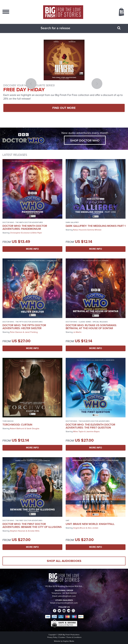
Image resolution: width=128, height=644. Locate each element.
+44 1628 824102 (69, 593)
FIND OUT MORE (64, 108)
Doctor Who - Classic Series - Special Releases (87, 322)
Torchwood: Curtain (17, 425)
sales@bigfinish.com (67, 596)
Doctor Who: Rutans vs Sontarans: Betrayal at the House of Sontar (91, 327)
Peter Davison (16, 332)
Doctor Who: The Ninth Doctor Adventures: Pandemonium (25, 227)
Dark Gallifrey (72, 222)
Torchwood (8, 421)
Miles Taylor (78, 431)
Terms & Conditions (74, 637)
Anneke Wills (34, 531)
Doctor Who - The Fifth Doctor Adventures (22, 322)
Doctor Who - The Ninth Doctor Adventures (23, 222)
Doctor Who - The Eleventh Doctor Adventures (88, 421)
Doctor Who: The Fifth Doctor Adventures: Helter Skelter (24, 327)
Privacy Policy (52, 637)
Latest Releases (15, 155)
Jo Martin (77, 332)
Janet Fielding (31, 332)
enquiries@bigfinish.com (67, 603)
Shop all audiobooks (64, 561)
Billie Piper (37, 233)
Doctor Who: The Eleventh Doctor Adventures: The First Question (90, 426)
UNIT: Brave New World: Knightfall (90, 524)
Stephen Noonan (18, 531)
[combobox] (60, 28)
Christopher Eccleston (20, 233)
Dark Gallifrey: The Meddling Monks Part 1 (96, 226)
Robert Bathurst (17, 429)
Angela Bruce (79, 528)
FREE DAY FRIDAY (24, 90)
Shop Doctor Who (85, 141)
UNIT (67, 520)
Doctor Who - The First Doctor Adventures (22, 520)
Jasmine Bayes (93, 431)
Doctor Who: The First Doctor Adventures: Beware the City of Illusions (32, 525)
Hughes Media (68, 641)
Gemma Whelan (94, 230)
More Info (32, 249)
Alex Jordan (93, 528)
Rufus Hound (79, 230)
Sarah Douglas (33, 429)
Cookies (62, 637)
